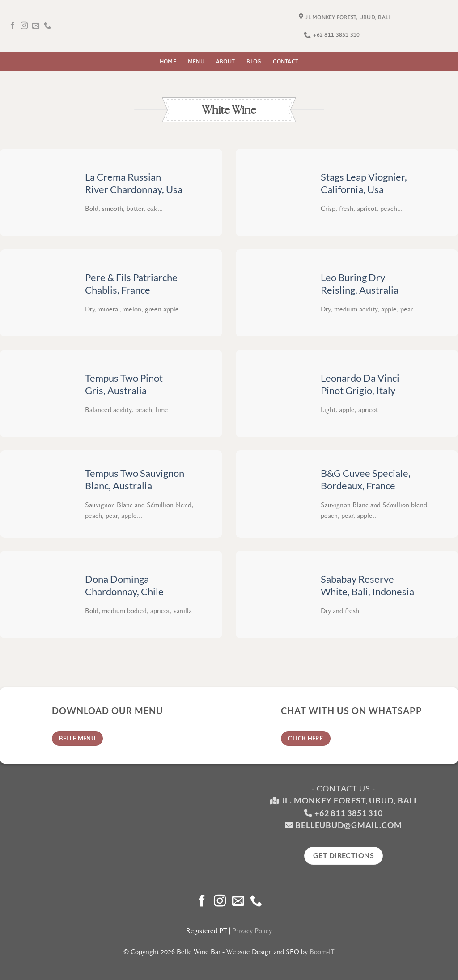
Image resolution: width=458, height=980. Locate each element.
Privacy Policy (252, 931)
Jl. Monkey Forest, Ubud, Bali (343, 801)
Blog (254, 61)
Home (168, 61)
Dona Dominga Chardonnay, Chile (124, 586)
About (225, 61)
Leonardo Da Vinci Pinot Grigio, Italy (360, 385)
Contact (286, 61)
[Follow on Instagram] (24, 26)
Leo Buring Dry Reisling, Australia (360, 284)
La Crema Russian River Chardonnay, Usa (134, 183)
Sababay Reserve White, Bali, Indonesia (367, 586)
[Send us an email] (36, 26)
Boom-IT (322, 952)
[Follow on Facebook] (13, 26)
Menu (196, 61)
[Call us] (47, 26)
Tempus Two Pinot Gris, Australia (124, 385)
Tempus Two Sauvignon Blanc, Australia (135, 480)
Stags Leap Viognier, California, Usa (364, 183)
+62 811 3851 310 (349, 813)
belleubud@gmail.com (349, 825)
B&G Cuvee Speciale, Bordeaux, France (366, 480)
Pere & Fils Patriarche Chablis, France (131, 284)
